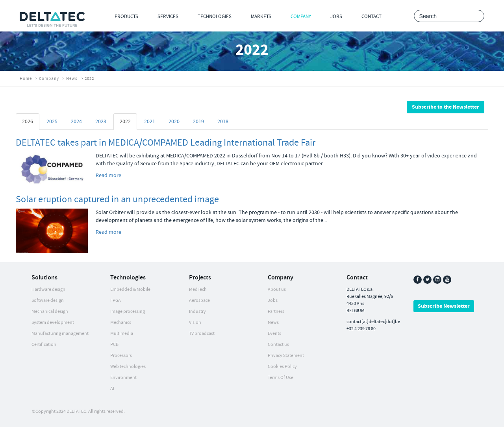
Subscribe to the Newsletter (446, 107)
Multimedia (122, 334)
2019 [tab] (198, 122)
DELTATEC (76, 411)
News (72, 79)
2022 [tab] (125, 122)
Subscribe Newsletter (444, 306)
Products (126, 17)
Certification (44, 345)
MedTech (198, 289)
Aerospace (199, 300)
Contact (372, 17)
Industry (197, 311)
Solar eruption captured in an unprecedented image (117, 199)
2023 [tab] (101, 122)
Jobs (336, 17)
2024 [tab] (76, 122)
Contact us (278, 345)
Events (274, 334)
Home (26, 79)
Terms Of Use (281, 378)
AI (112, 389)
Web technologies (128, 367)
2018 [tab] (223, 122)
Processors (121, 356)
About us (277, 289)
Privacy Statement (286, 356)
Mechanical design (50, 311)
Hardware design (48, 289)
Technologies (215, 17)
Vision (195, 323)
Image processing (128, 311)
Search (476, 16)
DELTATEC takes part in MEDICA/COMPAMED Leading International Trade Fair (166, 143)
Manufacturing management (60, 334)
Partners (276, 311)
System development (53, 323)
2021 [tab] (150, 122)
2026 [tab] (28, 122)
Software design (48, 300)
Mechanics (121, 323)
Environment (123, 378)
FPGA (116, 300)
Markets (261, 17)
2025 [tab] (52, 122)
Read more (108, 176)
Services (168, 17)
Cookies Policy (282, 367)
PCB (114, 345)
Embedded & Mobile (130, 289)
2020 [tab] (174, 122)
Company (301, 17)
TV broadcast (202, 334)
